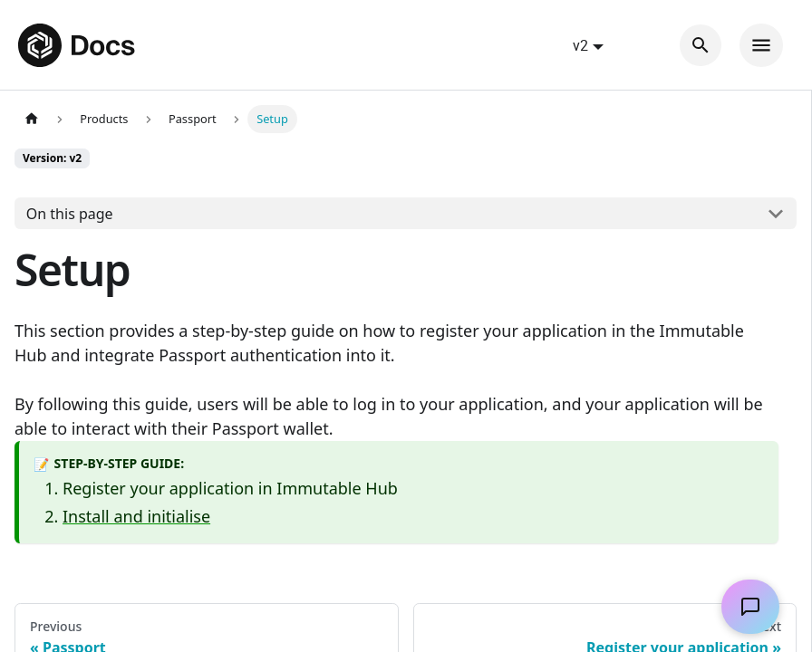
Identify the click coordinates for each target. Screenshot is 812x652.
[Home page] (32, 119)
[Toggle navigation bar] (761, 45)
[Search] (701, 45)
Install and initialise (136, 516)
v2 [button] (580, 45)
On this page (70, 214)
